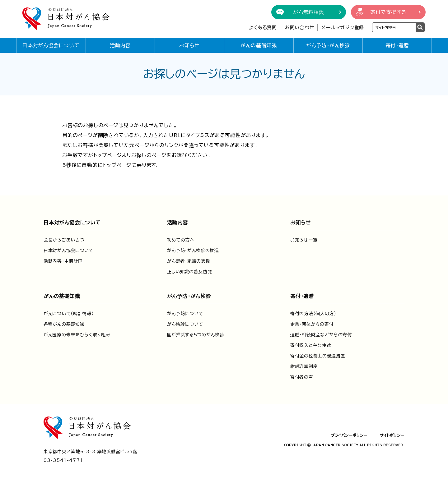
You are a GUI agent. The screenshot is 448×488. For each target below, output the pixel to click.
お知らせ (189, 45)
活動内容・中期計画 (63, 261)
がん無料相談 (309, 12)
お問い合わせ (300, 28)
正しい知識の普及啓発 (190, 272)
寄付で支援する (388, 12)
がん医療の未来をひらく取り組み (77, 335)
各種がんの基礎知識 (64, 324)
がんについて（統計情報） (69, 314)
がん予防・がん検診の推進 (193, 251)
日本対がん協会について (51, 45)
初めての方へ (181, 240)
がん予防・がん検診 (328, 45)
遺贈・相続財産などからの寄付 (321, 335)
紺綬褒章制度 (304, 366)
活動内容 (120, 45)
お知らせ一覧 (304, 240)
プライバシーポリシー (349, 435)
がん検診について (185, 324)
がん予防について (185, 314)
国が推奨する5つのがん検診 (196, 335)
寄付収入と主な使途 (311, 345)
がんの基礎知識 (259, 45)
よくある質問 (263, 28)
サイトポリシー (392, 435)
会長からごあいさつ (64, 240)
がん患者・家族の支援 (189, 261)
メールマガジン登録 (343, 28)
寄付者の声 (302, 377)
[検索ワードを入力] (394, 27)
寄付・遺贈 (397, 45)
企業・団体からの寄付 (312, 324)
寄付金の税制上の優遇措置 (318, 356)
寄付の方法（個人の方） (313, 314)
